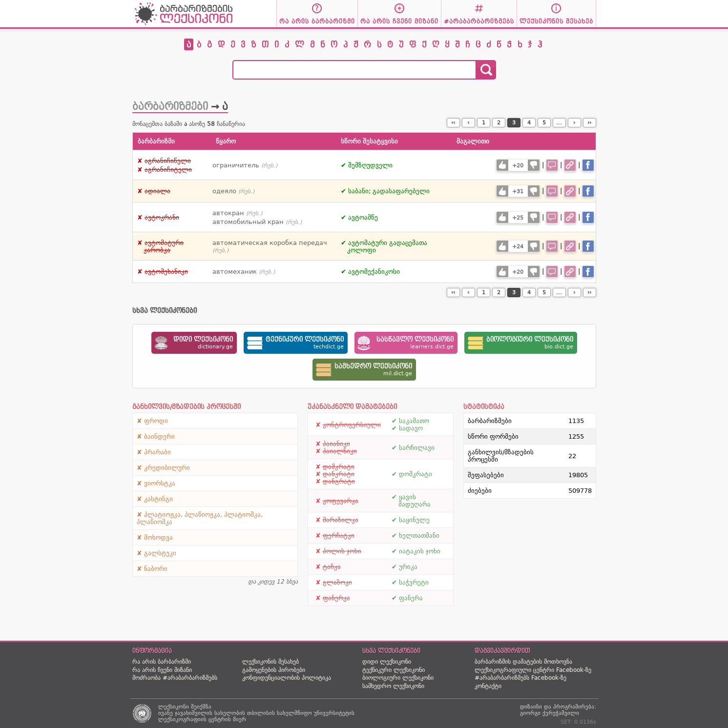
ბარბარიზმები (170, 106)
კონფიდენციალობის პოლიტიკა (287, 678)
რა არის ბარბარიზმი (162, 662)
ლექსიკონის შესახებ (270, 662)
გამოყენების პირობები (274, 670)
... (559, 123)
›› (589, 123)
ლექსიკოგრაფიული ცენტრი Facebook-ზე (533, 670)
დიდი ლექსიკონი (387, 662)
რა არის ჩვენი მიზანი (162, 670)
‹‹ (453, 123)
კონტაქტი (488, 686)
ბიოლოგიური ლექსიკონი (398, 678)
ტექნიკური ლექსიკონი (394, 670)
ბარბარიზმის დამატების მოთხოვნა (523, 662)
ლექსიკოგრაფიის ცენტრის (195, 719)
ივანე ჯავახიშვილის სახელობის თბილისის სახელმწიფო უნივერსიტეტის (256, 713)
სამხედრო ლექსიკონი (393, 686)
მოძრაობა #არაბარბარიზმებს (175, 678)
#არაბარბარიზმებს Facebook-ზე (520, 678)
